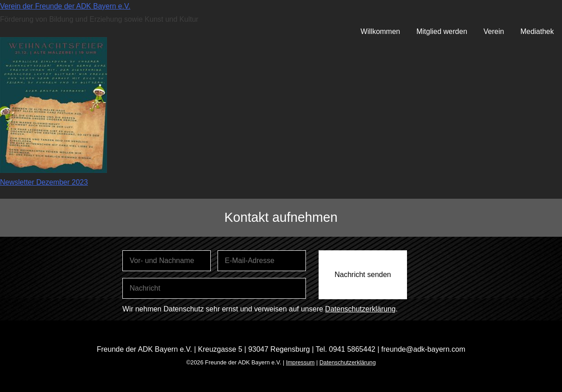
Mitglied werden (442, 31)
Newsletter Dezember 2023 (44, 182)
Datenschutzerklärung (360, 309)
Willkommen (380, 31)
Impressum (300, 362)
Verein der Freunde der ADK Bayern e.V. (65, 6)
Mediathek (537, 31)
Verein (494, 31)
